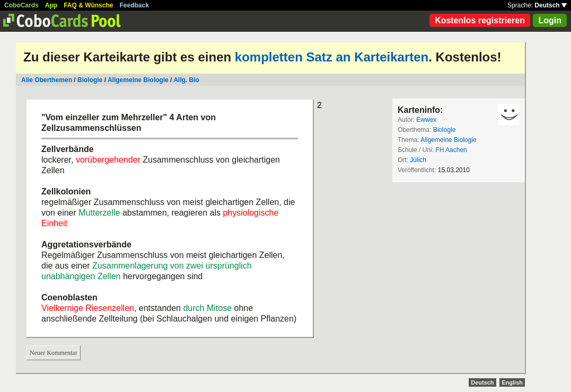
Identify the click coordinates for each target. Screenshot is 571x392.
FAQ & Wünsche (88, 5)
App (51, 5)
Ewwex (426, 120)
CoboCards (21, 5)
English (512, 382)
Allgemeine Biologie (138, 80)
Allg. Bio (186, 80)
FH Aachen (451, 150)
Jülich (418, 160)
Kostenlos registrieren (480, 20)
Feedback (134, 5)
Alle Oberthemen (47, 80)
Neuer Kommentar (54, 353)
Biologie (90, 80)
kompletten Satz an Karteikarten (332, 57)
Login (550, 20)
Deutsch (551, 5)
